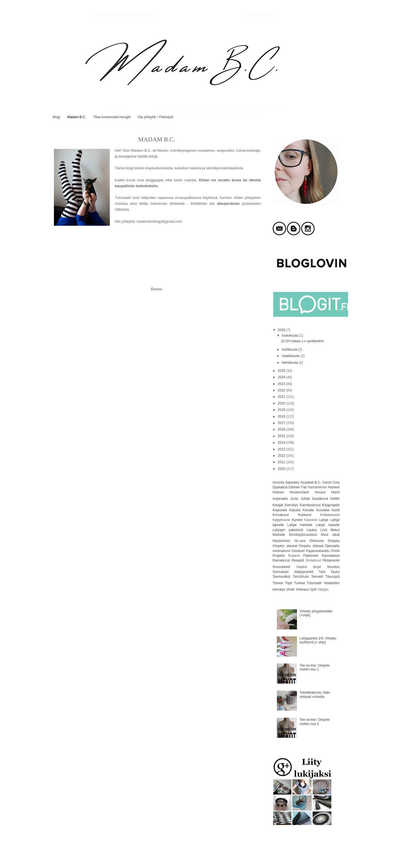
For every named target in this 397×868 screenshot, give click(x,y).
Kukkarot (305, 515)
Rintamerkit (331, 560)
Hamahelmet (317, 487)
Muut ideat (330, 535)
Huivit (335, 492)
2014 (282, 443)
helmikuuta (290, 363)
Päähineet (311, 556)
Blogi (57, 117)
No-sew (300, 541)
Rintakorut (313, 560)
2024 (282, 377)
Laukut (312, 530)
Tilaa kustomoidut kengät (112, 117)
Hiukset (278, 492)
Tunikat (299, 583)
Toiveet (278, 583)
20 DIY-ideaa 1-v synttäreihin (302, 341)
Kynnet (297, 520)
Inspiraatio (280, 499)
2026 (282, 330)
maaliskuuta (291, 356)
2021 (282, 397)
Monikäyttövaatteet (303, 535)
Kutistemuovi (330, 515)
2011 (282, 462)
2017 (282, 423)
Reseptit (298, 560)
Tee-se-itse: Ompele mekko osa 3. (314, 722)
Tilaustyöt (333, 577)
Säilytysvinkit (304, 572)
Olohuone (317, 541)
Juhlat (305, 499)
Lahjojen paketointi (288, 530)
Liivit (324, 530)
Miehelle (279, 535)
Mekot (335, 530)
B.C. (318, 482)
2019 (282, 410)
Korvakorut (281, 515)
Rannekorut (281, 560)
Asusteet (307, 482)
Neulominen (282, 541)
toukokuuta (290, 336)
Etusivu (157, 289)
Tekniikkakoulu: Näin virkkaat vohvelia (315, 695)
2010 (282, 469)
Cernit (327, 482)
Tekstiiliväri (301, 577)
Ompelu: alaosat (285, 546)
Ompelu (334, 541)
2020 (282, 403)
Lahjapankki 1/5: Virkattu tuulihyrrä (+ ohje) (318, 640)
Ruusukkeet (281, 567)
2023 (282, 384)
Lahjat (324, 520)
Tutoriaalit (314, 583)
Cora (336, 482)
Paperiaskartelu (318, 551)
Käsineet (311, 520)
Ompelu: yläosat (311, 546)
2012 (282, 456)
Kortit (336, 510)
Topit (288, 583)
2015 (282, 436)
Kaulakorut (320, 499)
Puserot (294, 556)
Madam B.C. (77, 117)
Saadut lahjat (309, 567)
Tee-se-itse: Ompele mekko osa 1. (314, 667)
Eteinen (294, 487)
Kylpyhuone (281, 520)
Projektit (279, 556)
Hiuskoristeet (299, 492)
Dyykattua (280, 487)
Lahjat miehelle (300, 525)
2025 (282, 371)
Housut (320, 492)
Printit (335, 551)
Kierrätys (291, 505)
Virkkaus (302, 589)
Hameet (334, 487)
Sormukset (281, 572)
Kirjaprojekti (331, 505)
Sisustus (333, 567)
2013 (282, 449)
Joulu (294, 499)
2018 (282, 417)
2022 (282, 390)
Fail (304, 487)
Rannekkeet (331, 556)
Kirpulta (295, 510)
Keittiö (335, 499)
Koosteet (323, 510)
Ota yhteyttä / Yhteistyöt (155, 117)
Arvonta (278, 482)
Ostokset (298, 551)
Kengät (278, 505)
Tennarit (317, 577)
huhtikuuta (290, 349)
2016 (282, 429)
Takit (322, 572)
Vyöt (313, 589)
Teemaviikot (281, 577)
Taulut (335, 572)
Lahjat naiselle (328, 525)
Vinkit (290, 589)
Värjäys (323, 589)
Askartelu (292, 482)
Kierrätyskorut (310, 505)
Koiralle (308, 510)
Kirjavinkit (280, 510)
